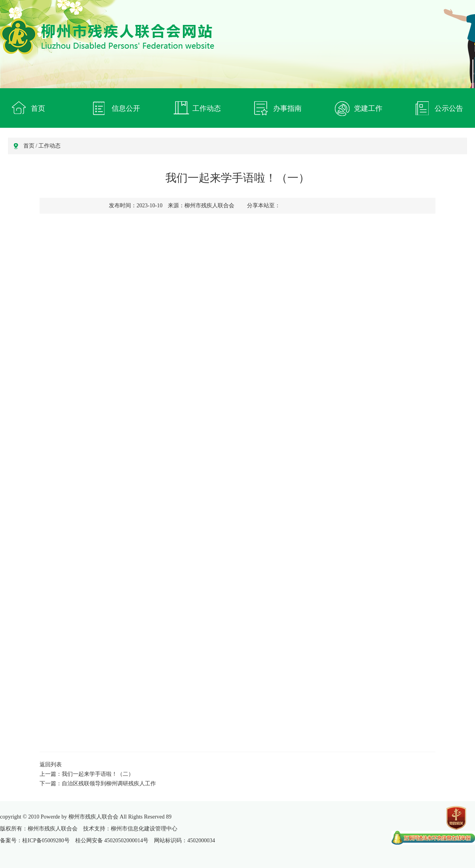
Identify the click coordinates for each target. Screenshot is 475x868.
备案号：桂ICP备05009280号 (35, 841)
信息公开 (126, 108)
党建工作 (368, 108)
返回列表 (51, 765)
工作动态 (207, 108)
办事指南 (287, 108)
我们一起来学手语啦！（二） (98, 774)
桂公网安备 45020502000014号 (112, 841)
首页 (38, 108)
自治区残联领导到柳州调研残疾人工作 (109, 784)
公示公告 (449, 108)
